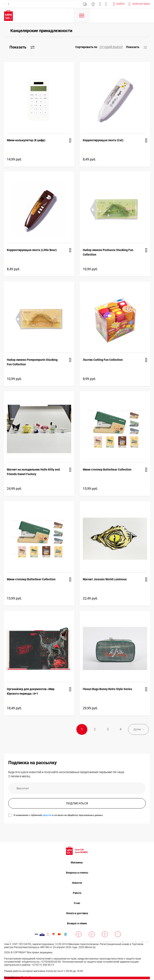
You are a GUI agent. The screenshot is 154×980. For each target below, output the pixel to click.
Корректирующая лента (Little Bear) (32, 250)
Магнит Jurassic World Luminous (105, 579)
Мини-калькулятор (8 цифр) (26, 140)
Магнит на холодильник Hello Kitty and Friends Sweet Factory (33, 472)
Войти (120, 4)
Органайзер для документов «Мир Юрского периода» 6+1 (31, 691)
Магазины (93, 4)
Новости (77, 884)
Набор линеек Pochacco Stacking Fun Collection (108, 252)
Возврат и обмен (77, 924)
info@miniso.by (100, 4)
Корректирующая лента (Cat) (103, 140)
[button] (101, 47)
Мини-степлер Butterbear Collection (107, 469)
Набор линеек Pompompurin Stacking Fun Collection (32, 362)
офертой (47, 816)
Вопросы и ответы (77, 874)
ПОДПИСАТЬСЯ (77, 804)
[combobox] (41, 4)
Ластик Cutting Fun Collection (103, 360)
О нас (77, 904)
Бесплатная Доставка (85, 4)
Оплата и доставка (77, 914)
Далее (135, 730)
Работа (77, 894)
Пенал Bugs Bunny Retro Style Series (107, 689)
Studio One (27, 978)
